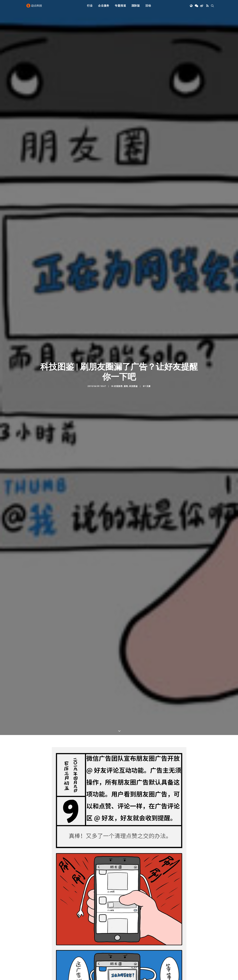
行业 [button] (90, 7)
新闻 (126, 101)
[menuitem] (90, 7)
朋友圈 (45, 901)
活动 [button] (148, 7)
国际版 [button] (136, 7)
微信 (59, 884)
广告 (28, 901)
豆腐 (148, 101)
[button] (191, 7)
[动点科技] (35, 7)
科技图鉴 (133, 101)
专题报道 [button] (120, 7)
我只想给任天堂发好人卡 (89, 977)
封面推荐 (118, 101)
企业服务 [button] (104, 7)
